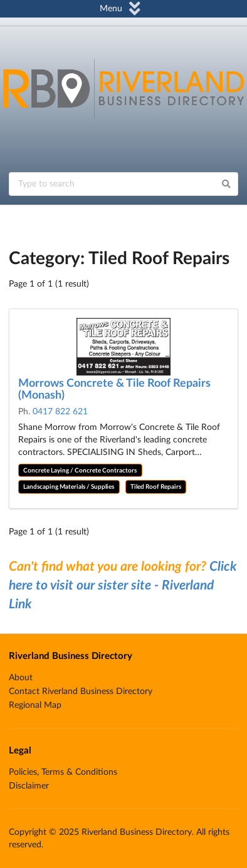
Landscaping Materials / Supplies (69, 487)
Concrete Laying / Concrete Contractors (80, 471)
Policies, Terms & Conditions (63, 772)
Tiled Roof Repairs (156, 487)
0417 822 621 (60, 412)
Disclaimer (29, 786)
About (21, 678)
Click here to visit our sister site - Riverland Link (123, 585)
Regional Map (35, 705)
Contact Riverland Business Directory (81, 692)
